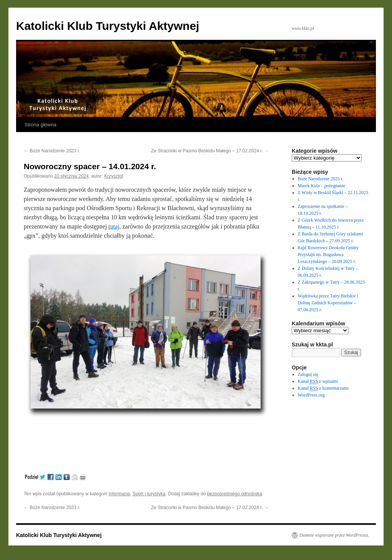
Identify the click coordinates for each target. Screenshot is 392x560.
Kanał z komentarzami (323, 388)
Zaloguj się (308, 374)
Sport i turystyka (149, 494)
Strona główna (40, 125)
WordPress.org (311, 395)
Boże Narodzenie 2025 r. (321, 179)
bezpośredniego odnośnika (234, 494)
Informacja (119, 494)
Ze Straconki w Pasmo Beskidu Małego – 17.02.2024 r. (210, 151)
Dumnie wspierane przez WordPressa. (334, 535)
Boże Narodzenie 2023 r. (52, 151)
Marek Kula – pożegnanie (322, 186)
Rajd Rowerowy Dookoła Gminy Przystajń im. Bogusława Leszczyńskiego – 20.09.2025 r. (328, 255)
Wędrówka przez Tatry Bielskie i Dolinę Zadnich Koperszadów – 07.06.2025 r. (328, 303)
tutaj (114, 226)
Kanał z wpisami (318, 381)
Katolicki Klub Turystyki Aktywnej (108, 26)
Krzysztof (114, 176)
